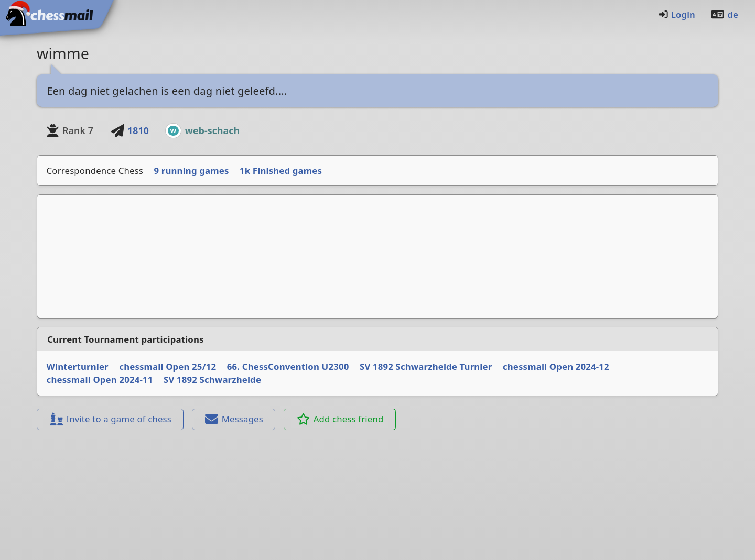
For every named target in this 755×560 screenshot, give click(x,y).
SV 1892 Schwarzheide (212, 380)
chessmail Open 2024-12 (556, 366)
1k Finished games (281, 171)
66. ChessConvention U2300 (288, 366)
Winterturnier (78, 366)
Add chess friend (340, 419)
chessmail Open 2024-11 (100, 380)
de (724, 14)
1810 (130, 130)
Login (677, 14)
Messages (234, 419)
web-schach (212, 130)
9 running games (192, 171)
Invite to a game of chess (110, 419)
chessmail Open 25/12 (168, 366)
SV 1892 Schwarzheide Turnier (426, 366)
